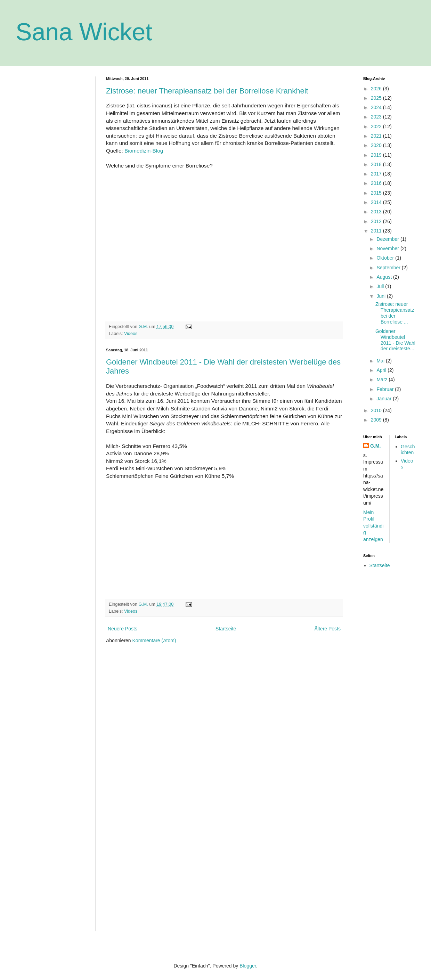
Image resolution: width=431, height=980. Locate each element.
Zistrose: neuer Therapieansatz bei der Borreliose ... (395, 313)
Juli (381, 286)
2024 (377, 107)
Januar (385, 399)
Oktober (386, 258)
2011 (377, 231)
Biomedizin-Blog (144, 151)
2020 (377, 145)
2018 (377, 164)
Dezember (388, 239)
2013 (377, 212)
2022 (377, 126)
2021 (377, 136)
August (385, 277)
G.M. (375, 446)
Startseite (226, 629)
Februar (386, 389)
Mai (381, 361)
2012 (377, 221)
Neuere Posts (123, 629)
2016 (377, 183)
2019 (377, 155)
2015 (377, 193)
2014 (377, 202)
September (389, 268)
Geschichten (408, 450)
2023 (377, 117)
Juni (382, 296)
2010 (377, 410)
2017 (377, 174)
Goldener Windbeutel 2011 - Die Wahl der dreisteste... (395, 340)
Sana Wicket (84, 32)
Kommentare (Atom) (154, 640)
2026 (377, 89)
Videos (131, 334)
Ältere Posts (328, 629)
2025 (377, 98)
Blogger (248, 966)
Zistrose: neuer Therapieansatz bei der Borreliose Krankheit (207, 91)
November (388, 248)
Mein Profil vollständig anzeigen (373, 526)
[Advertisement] (50, 181)
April (382, 370)
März (383, 379)
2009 (377, 420)
